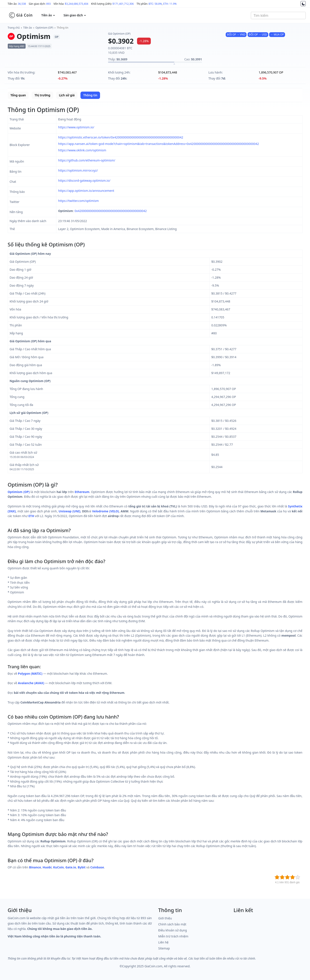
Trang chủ (14, 28)
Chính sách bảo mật (172, 924)
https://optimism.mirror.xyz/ (78, 170)
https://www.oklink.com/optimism (82, 150)
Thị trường (42, 95)
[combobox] (278, 15)
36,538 (22, 4)
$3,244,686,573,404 (76, 4)
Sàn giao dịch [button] (75, 15)
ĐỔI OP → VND (236, 35)
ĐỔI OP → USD (258, 35)
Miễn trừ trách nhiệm (173, 936)
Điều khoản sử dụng (173, 930)
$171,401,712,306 (123, 4)
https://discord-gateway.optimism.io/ (84, 180)
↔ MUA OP (277, 35)
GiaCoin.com (153, 966)
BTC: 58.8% (155, 4)
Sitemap (164, 948)
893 (49, 4)
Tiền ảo (28, 28)
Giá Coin (21, 15)
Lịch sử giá (67, 95)
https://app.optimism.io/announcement (86, 191)
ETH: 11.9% (170, 4)
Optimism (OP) (44, 28)
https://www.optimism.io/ (76, 127)
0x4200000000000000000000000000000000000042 (111, 211)
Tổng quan (18, 95)
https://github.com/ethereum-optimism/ (87, 160)
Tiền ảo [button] (48, 15)
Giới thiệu (165, 918)
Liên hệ (163, 942)
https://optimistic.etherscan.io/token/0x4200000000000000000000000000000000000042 (121, 137)
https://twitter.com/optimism (78, 201)
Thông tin (63, 28)
